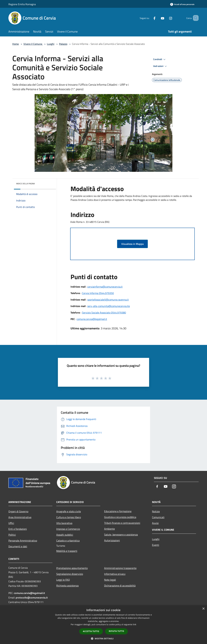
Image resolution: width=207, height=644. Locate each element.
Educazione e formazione (118, 511)
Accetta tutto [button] (91, 631)
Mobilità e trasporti (67, 551)
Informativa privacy (115, 574)
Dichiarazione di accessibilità (120, 586)
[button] (103, 638)
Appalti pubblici (65, 535)
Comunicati (158, 517)
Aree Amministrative (20, 517)
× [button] (203, 609)
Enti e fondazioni (18, 529)
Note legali (110, 580)
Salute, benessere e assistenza (121, 535)
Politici (12, 535)
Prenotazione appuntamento (72, 568)
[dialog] (103, 625)
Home (16, 44)
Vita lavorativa (64, 523)
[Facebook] (150, 18)
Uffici (11, 523)
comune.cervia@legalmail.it (92, 319)
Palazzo (63, 44)
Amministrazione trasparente (120, 568)
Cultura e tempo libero (69, 517)
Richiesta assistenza (67, 586)
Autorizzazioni (112, 540)
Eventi (156, 545)
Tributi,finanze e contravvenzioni (122, 523)
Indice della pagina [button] (25, 184)
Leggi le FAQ (63, 580)
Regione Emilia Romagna (22, 4)
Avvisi (155, 523)
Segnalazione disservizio (70, 574)
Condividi (160, 59)
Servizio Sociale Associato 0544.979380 (104, 313)
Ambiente (109, 529)
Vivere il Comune (33, 44)
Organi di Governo (18, 511)
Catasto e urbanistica (68, 541)
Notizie (156, 511)
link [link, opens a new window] (135, 624)
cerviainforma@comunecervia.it (105, 287)
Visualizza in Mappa (132, 244)
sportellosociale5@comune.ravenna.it (108, 300)
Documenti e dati (18, 546)
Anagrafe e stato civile (69, 511)
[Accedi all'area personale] (182, 4)
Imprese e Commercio (68, 529)
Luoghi (51, 44)
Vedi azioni (160, 66)
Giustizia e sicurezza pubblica (120, 517)
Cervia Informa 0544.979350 (98, 293)
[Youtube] (158, 18)
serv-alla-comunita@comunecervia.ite (109, 306)
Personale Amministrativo (23, 541)
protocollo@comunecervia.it (32, 598)
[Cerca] (195, 18)
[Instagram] (166, 18)
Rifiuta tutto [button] (117, 631)
